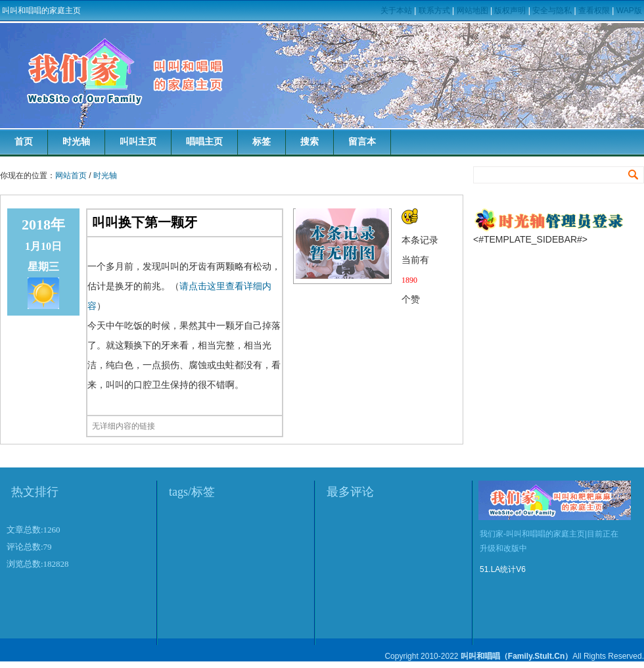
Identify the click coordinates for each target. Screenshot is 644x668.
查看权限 (594, 11)
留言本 (362, 142)
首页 (24, 142)
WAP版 (629, 11)
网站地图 (472, 11)
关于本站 (396, 11)
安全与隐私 (552, 11)
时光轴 (76, 142)
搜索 (310, 142)
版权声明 (510, 11)
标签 (262, 142)
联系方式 (434, 11)
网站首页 (71, 176)
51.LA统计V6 (503, 569)
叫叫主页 (138, 142)
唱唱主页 (204, 142)
